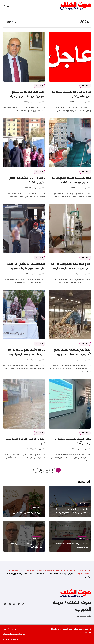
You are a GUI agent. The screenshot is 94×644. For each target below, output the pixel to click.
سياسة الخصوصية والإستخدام (14, 635)
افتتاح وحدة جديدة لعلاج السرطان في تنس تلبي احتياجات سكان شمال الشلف (70, 268)
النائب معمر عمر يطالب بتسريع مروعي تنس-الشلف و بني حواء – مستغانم (27, 96)
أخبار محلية (85, 86)
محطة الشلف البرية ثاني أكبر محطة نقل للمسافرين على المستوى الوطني (26, 268)
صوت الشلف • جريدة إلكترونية (72, 606)
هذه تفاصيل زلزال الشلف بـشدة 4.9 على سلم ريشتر (71, 94)
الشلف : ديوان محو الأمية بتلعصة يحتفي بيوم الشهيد (71, 546)
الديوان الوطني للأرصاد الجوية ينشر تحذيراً (25, 441)
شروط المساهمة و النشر (12, 640)
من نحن (14, 629)
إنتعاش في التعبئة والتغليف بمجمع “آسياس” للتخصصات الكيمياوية (72, 352)
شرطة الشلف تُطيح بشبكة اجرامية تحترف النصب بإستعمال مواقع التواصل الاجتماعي (26, 354)
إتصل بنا (6, 629)
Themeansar (86, 633)
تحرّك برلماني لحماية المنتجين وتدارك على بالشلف (26, 546)
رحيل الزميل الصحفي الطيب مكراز (28, 513)
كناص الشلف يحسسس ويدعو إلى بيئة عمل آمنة (72, 441)
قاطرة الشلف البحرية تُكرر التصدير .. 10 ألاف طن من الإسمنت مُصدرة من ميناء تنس (71, 513)
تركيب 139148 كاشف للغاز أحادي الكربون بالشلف (27, 180)
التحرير (87, 102)
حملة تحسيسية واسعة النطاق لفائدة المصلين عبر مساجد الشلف (71, 180)
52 (41, 471)
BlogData (55, 630)
